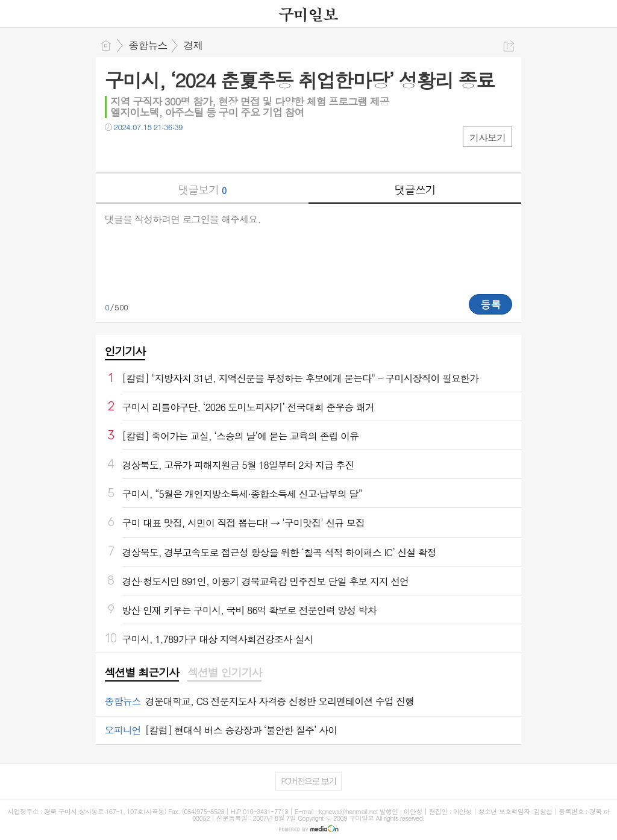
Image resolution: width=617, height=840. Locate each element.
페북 (115, 152)
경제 (193, 45)
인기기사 (125, 351)
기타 (188, 152)
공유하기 (509, 46)
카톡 (164, 152)
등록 (490, 304)
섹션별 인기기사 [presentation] (224, 672)
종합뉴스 (148, 45)
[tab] (142, 673)
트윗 (139, 152)
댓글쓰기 (415, 190)
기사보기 (487, 138)
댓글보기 (202, 190)
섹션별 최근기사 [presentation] (142, 672)
